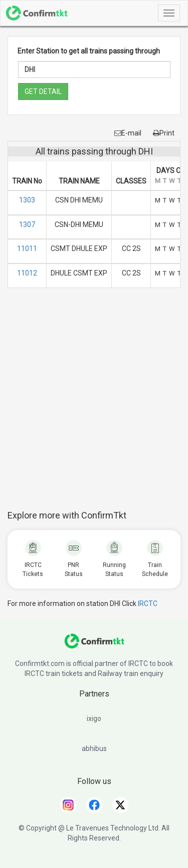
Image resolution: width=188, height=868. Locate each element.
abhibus (94, 748)
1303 (27, 200)
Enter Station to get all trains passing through (89, 51)
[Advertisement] (94, 404)
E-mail (128, 133)
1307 (27, 224)
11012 (27, 273)
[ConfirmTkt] (94, 646)
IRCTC (148, 603)
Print (164, 133)
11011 (27, 248)
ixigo (94, 718)
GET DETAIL (43, 91)
